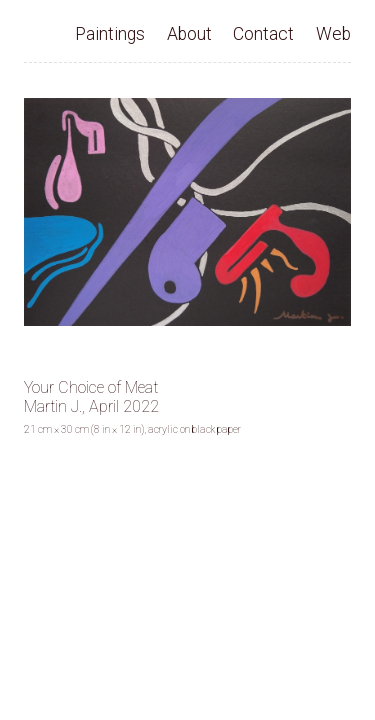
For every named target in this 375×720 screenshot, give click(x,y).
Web (333, 34)
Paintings (110, 34)
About (189, 34)
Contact (263, 34)
